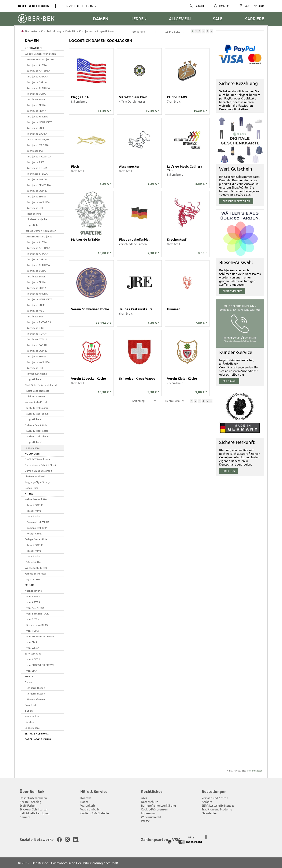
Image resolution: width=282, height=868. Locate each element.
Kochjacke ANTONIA (38, 71)
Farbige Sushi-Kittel (36, 573)
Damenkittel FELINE (38, 522)
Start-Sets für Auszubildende (41, 385)
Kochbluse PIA (35, 151)
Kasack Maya (34, 511)
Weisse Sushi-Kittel (36, 402)
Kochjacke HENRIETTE (39, 122)
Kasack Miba (33, 516)
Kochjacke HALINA (37, 116)
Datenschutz (150, 802)
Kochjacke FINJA (36, 105)
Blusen (29, 682)
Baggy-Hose (32, 488)
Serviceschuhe (33, 653)
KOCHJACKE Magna (38, 139)
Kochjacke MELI (35, 311)
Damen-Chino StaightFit (38, 471)
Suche (197, 6)
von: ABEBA (33, 596)
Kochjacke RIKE (35, 162)
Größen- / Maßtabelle (95, 813)
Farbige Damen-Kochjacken (40, 231)
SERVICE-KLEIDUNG (37, 733)
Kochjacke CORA (36, 94)
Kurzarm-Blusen (36, 693)
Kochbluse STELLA (37, 174)
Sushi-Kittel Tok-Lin (38, 413)
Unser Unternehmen (33, 798)
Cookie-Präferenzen (154, 809)
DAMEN (101, 19)
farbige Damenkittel (36, 539)
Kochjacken (86, 31)
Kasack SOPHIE (35, 505)
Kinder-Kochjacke (37, 219)
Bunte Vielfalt (232, 291)
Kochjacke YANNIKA (38, 202)
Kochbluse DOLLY (37, 99)
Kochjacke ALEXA (37, 65)
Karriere (254, 19)
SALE (218, 19)
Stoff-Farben (28, 805)
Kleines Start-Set (36, 396)
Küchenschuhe (33, 591)
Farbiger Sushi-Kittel (36, 425)
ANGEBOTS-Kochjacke (39, 236)
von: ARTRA (33, 602)
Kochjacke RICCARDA (39, 156)
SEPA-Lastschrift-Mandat (218, 805)
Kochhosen (33, 453)
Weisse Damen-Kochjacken (40, 54)
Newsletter (209, 813)
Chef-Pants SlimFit (35, 476)
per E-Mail (229, 381)
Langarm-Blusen (36, 688)
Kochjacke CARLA (37, 82)
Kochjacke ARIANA (37, 76)
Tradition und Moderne (217, 809)
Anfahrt (207, 802)
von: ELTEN (33, 619)
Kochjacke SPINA (36, 196)
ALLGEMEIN (180, 19)
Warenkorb (88, 805)
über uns (229, 471)
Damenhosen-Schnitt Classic (41, 465)
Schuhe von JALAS (37, 625)
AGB (144, 798)
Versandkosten (255, 770)
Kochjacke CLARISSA (38, 88)
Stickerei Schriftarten (34, 809)
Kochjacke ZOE (35, 208)
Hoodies (29, 722)
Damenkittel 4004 (37, 528)
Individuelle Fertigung (35, 813)
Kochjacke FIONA (36, 111)
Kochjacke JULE (36, 128)
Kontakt (86, 798)
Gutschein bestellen (236, 201)
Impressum (148, 813)
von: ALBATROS (35, 608)
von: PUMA (33, 631)
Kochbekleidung (34, 6)
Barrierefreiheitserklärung (158, 805)
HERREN (139, 19)
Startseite (29, 31)
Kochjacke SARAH (37, 179)
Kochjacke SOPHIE (37, 191)
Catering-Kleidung (38, 739)
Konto (222, 6)
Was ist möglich (91, 809)
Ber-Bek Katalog (30, 802)
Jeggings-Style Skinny (37, 482)
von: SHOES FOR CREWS (40, 636)
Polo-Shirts (31, 705)
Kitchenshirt (34, 214)
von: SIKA (32, 642)
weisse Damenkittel (36, 499)
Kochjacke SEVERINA (39, 185)
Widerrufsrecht (151, 817)
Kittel (29, 493)
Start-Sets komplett (38, 391)
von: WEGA (33, 648)
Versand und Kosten (215, 798)
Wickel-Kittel (34, 533)
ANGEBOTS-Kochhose (37, 459)
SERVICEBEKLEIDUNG (79, 6)
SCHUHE (30, 585)
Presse (145, 821)
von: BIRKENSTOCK (38, 613)
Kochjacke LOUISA (37, 134)
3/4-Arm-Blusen (36, 699)
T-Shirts (29, 711)
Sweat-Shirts (32, 716)
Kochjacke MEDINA (38, 145)
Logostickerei (106, 31)
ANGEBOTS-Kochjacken (40, 59)
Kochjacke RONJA (37, 168)
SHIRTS (29, 676)
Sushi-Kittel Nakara (37, 408)
